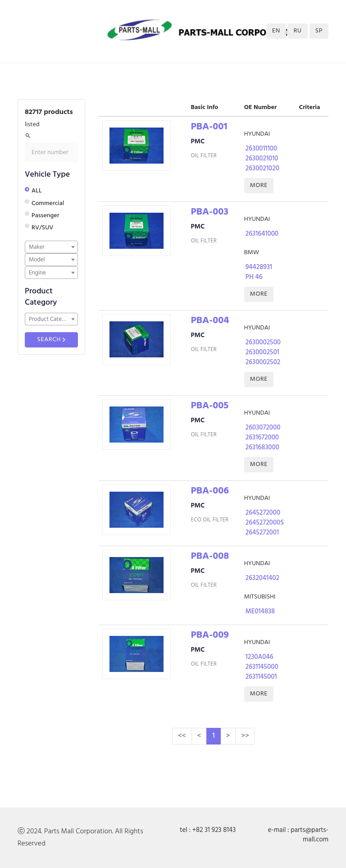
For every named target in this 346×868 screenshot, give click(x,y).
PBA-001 (209, 127)
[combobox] (51, 247)
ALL (37, 191)
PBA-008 (210, 556)
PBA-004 (210, 321)
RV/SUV (42, 228)
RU (298, 31)
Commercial (48, 203)
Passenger (45, 216)
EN (276, 31)
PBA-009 (210, 635)
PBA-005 (209, 406)
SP (319, 31)
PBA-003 (209, 212)
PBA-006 (210, 491)
